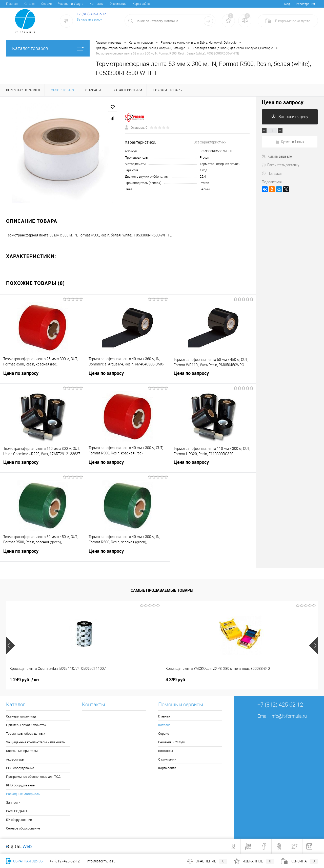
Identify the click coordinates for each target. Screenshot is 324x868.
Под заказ (272, 173)
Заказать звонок (89, 19)
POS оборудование (20, 768)
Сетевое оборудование (23, 828)
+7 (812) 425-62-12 (65, 861)
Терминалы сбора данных (26, 734)
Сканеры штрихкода (21, 716)
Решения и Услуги (71, 4)
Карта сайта (141, 4)
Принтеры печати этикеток (26, 725)
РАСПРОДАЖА (17, 811)
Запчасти (13, 802)
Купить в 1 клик (290, 142)
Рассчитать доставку (280, 165)
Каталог (29, 4)
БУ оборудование (19, 820)
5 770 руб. (254, 680)
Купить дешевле (277, 156)
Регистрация (305, 4)
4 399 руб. (98, 680)
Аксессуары (15, 759)
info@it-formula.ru (289, 716)
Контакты (97, 4)
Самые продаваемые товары (162, 590)
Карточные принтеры (22, 751)
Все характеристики (210, 142)
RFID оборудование (20, 785)
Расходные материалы (23, 794)
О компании (118, 4)
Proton (204, 158)
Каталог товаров (48, 48)
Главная (12, 4)
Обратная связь (24, 861)
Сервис (46, 4)
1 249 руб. (24, 680)
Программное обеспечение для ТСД (33, 777)
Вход (286, 4)
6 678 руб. (176, 680)
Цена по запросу (43, 376)
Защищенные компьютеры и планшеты (36, 742)
